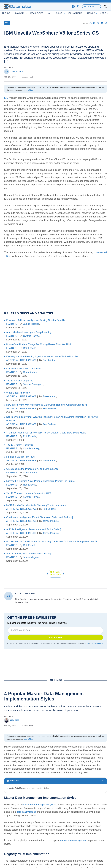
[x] (78, 7)
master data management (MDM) (40, 831)
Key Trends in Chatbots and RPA (24, 369)
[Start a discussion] (90, 23)
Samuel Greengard (33, 384)
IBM (6, 98)
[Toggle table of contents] (55, 781)
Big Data (21, 13)
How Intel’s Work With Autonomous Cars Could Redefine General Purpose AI (47, 405)
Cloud (61, 13)
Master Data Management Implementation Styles (29, 788)
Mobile (93, 13)
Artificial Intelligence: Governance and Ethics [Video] (34, 529)
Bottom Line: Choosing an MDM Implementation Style (31, 815)
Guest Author (49, 360)
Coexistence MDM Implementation (23, 804)
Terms (86, 643)
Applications (76, 13)
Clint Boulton (14, 72)
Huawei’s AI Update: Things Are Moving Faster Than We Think (39, 344)
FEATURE (12, 324)
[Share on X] (98, 23)
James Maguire (31, 324)
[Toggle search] (105, 6)
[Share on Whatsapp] (106, 23)
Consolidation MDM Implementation (23, 799)
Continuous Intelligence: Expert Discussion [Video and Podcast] (40, 517)
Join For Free (55, 637)
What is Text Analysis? (18, 393)
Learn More (29, 90)
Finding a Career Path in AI (20, 457)
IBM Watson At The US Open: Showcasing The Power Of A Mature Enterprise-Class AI (52, 541)
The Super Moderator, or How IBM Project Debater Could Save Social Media (46, 433)
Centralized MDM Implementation (22, 810)
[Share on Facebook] (94, 23)
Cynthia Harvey (31, 336)
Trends (8, 13)
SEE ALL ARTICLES (55, 574)
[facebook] (73, 7)
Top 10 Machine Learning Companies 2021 (29, 493)
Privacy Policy (97, 643)
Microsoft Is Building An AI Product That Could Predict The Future (40, 481)
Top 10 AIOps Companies (20, 381)
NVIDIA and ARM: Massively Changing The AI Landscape (36, 505)
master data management (74, 866)
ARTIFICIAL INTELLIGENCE (21, 360)
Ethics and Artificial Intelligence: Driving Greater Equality (36, 320)
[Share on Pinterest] (102, 23)
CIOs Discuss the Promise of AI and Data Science (32, 469)
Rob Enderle (30, 348)
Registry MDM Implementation (21, 793)
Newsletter (91, 6)
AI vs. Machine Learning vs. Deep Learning (29, 332)
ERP (7, 23)
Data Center (38, 13)
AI (51, 13)
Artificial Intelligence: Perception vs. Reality (29, 554)
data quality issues (26, 838)
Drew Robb (12, 720)
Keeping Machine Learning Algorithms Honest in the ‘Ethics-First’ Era (42, 356)
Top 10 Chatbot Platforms (20, 445)
